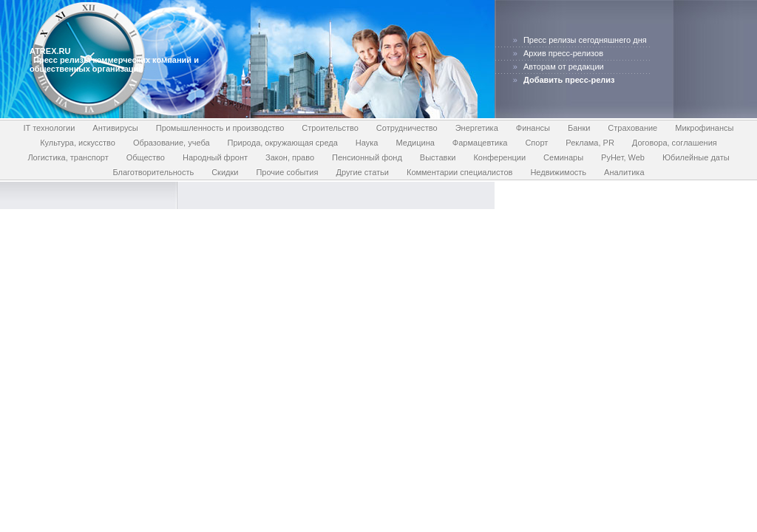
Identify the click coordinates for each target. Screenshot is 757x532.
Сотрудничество (407, 128)
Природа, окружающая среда (283, 143)
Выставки (438, 157)
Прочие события (287, 172)
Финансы (533, 128)
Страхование (632, 128)
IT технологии (50, 128)
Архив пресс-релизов (563, 53)
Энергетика (477, 128)
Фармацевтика (480, 143)
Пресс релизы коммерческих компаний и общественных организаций (114, 64)
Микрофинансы (704, 128)
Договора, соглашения (675, 143)
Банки (579, 128)
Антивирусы (115, 128)
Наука (367, 143)
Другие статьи (362, 172)
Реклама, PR (590, 143)
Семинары (563, 157)
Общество (146, 157)
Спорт (536, 143)
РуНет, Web (623, 157)
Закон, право (290, 157)
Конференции (499, 157)
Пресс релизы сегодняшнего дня (585, 40)
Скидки (225, 172)
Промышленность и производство (220, 128)
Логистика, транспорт (68, 157)
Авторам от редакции (564, 66)
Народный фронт (215, 157)
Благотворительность (153, 172)
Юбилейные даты (696, 157)
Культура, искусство (78, 143)
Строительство (330, 128)
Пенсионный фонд (367, 157)
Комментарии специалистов (459, 172)
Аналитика (624, 172)
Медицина (415, 143)
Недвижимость (558, 172)
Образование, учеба (172, 143)
